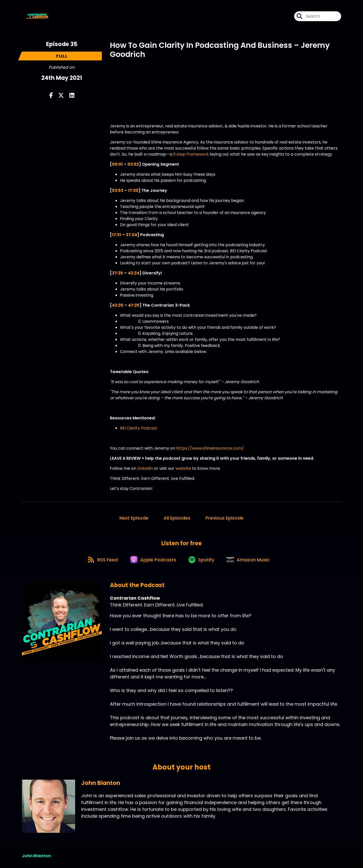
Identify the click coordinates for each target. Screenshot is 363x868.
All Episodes (177, 518)
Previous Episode (224, 518)
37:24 (131, 235)
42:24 (134, 273)
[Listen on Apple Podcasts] (153, 560)
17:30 (133, 190)
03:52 (133, 164)
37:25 (117, 273)
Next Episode (134, 518)
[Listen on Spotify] (202, 560)
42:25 (118, 305)
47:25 (134, 305)
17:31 (116, 235)
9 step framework (191, 154)
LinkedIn (145, 468)
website (183, 468)
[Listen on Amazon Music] (250, 560)
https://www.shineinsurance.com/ (210, 448)
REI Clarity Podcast (139, 428)
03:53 (118, 190)
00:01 (117, 164)
